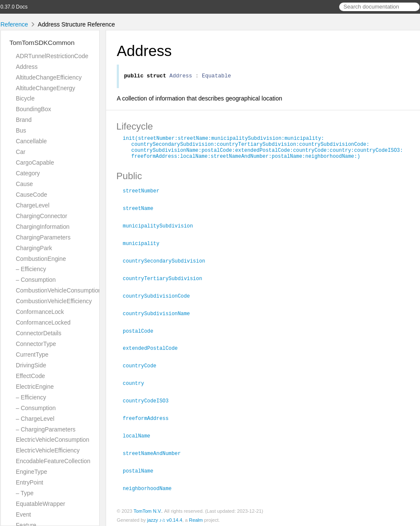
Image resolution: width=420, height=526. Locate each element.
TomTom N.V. (148, 508)
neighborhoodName (151, 485)
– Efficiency (31, 269)
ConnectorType (36, 344)
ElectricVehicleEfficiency (48, 450)
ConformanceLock (40, 312)
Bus (21, 130)
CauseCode (31, 195)
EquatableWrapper (40, 504)
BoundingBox (33, 109)
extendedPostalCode (154, 349)
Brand (24, 120)
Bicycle (25, 98)
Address (27, 67)
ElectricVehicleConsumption (53, 440)
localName (140, 434)
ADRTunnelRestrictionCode (52, 56)
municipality (145, 246)
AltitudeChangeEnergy (46, 88)
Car (21, 152)
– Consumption (36, 280)
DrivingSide (31, 365)
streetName (142, 212)
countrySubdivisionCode (160, 298)
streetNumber (145, 195)
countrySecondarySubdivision (168, 263)
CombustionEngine (41, 259)
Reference (14, 24)
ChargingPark (34, 248)
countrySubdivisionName (160, 315)
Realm (196, 517)
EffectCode (30, 376)
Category (28, 173)
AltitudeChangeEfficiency (49, 77)
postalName (142, 468)
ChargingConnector (41, 216)
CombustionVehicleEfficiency (54, 301)
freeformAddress (149, 417)
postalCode (142, 332)
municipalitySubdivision (161, 229)
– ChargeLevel (35, 419)
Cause (24, 184)
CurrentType (32, 355)
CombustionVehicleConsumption (59, 290)
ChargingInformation (43, 227)
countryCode (143, 366)
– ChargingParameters (46, 429)
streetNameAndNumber (155, 451)
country (137, 383)
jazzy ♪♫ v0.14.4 (165, 517)
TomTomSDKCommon (42, 43)
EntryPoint (30, 482)
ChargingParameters (43, 237)
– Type (25, 493)
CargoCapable (35, 163)
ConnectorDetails (38, 333)
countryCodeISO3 (149, 400)
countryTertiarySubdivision (166, 281)
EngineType (31, 472)
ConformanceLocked (43, 322)
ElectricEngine (35, 387)
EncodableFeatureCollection (53, 461)
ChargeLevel (33, 205)
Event (23, 514)
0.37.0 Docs (14, 7)
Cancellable (31, 141)
